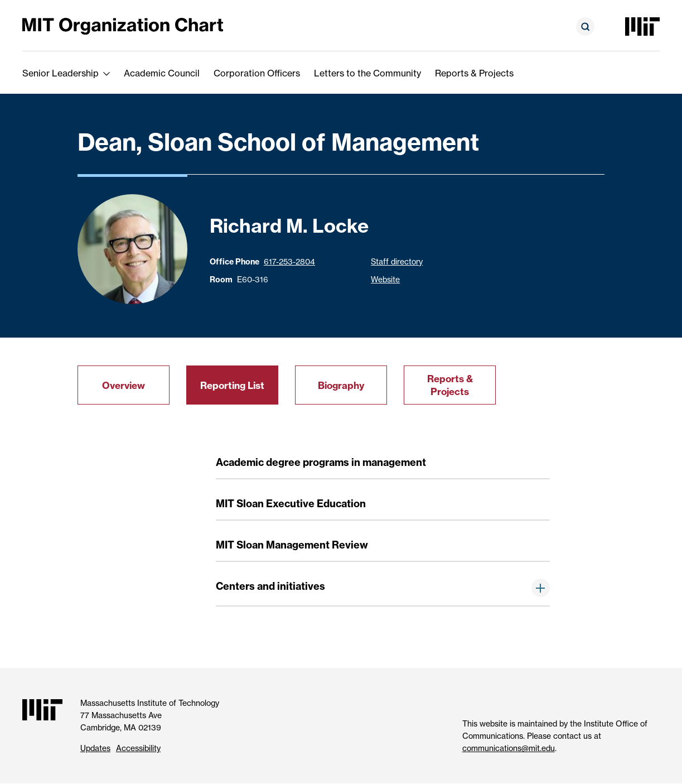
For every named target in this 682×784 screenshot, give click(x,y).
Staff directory (397, 261)
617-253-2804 (289, 261)
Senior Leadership (61, 73)
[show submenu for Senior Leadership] (107, 73)
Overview (124, 385)
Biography (341, 385)
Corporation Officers (257, 73)
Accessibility (138, 748)
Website (385, 279)
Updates (95, 748)
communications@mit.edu (509, 748)
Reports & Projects (474, 73)
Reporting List (232, 385)
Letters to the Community (367, 73)
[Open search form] (585, 27)
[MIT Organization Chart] (123, 25)
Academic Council (162, 73)
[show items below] (541, 588)
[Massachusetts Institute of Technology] (642, 27)
